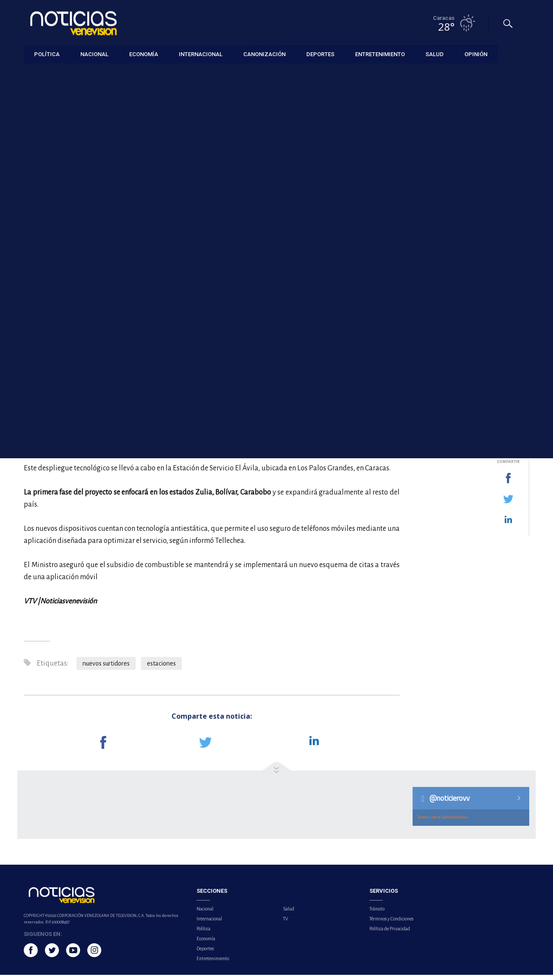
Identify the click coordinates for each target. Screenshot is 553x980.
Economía (36, 74)
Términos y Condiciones (391, 924)
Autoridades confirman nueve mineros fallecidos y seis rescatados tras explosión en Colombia (477, 357)
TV (286, 924)
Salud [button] (435, 54)
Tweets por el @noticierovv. (443, 822)
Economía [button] (144, 54)
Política (203, 934)
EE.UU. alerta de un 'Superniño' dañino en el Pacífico (473, 402)
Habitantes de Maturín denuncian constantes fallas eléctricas (470, 264)
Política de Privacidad (390, 934)
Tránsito (377, 914)
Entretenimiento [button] (380, 54)
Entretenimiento (213, 964)
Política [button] (47, 54)
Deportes (205, 954)
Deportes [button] (320, 54)
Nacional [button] (94, 54)
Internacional (209, 924)
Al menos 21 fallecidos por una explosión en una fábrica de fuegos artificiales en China (477, 219)
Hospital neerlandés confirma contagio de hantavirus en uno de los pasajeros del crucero (474, 309)
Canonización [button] (264, 54)
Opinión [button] (476, 54)
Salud (289, 914)
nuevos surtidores (106, 669)
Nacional (205, 914)
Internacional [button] (201, 54)
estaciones (161, 669)
